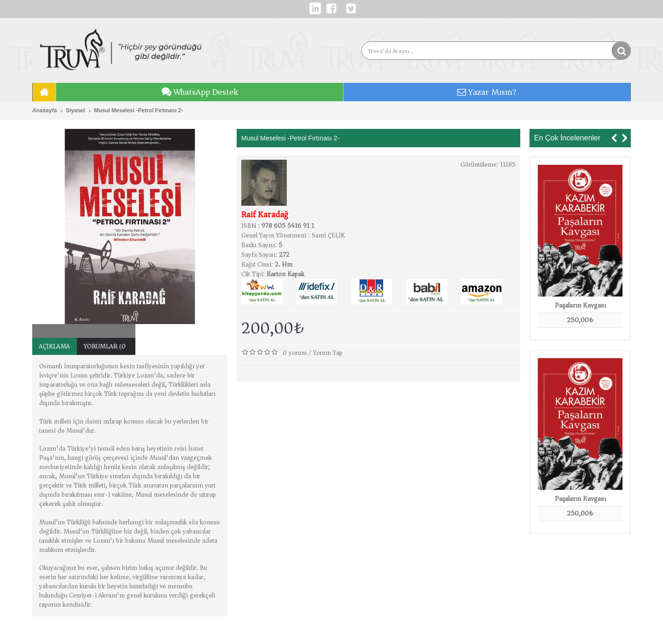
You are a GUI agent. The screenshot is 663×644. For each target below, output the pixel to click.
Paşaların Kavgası (580, 305)
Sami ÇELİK (328, 235)
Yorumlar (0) (106, 346)
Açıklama (55, 346)
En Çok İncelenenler (567, 138)
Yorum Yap (328, 353)
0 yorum (295, 353)
